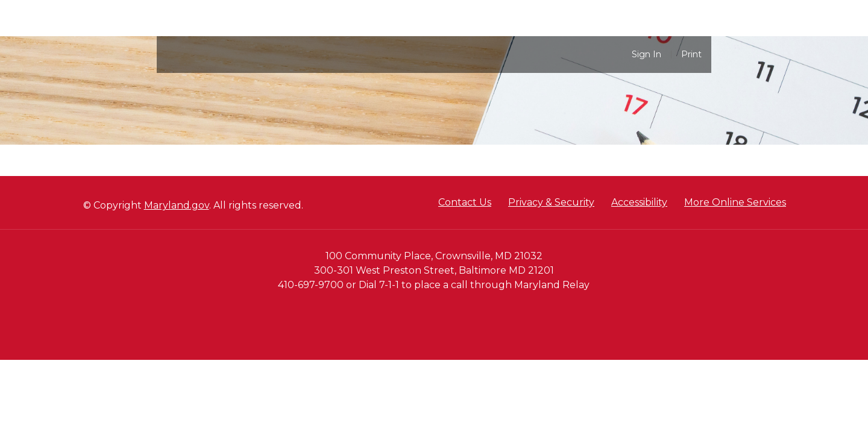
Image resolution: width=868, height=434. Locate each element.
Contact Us (465, 202)
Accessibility (639, 202)
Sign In (646, 55)
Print (691, 55)
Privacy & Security (551, 202)
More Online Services (735, 202)
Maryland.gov (177, 205)
